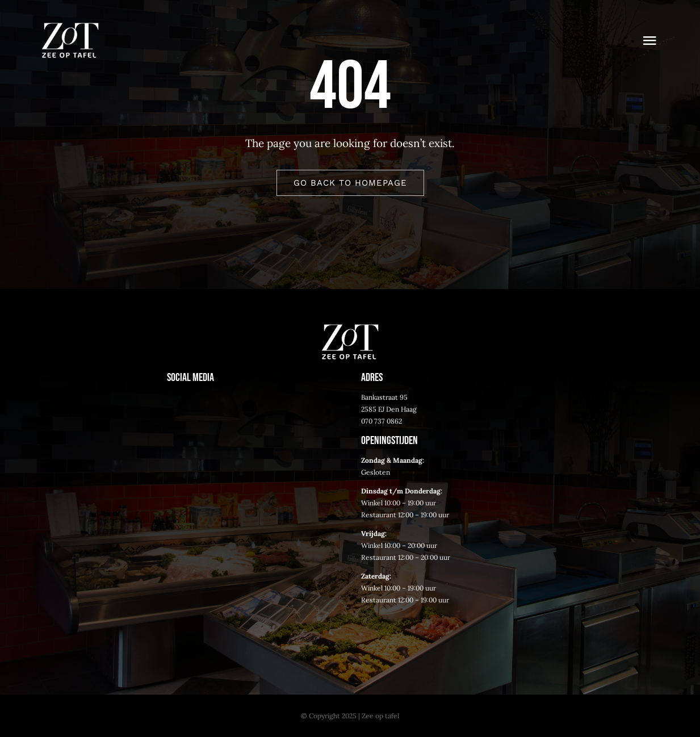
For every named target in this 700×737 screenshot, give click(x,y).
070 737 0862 (382, 421)
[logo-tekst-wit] (70, 28)
